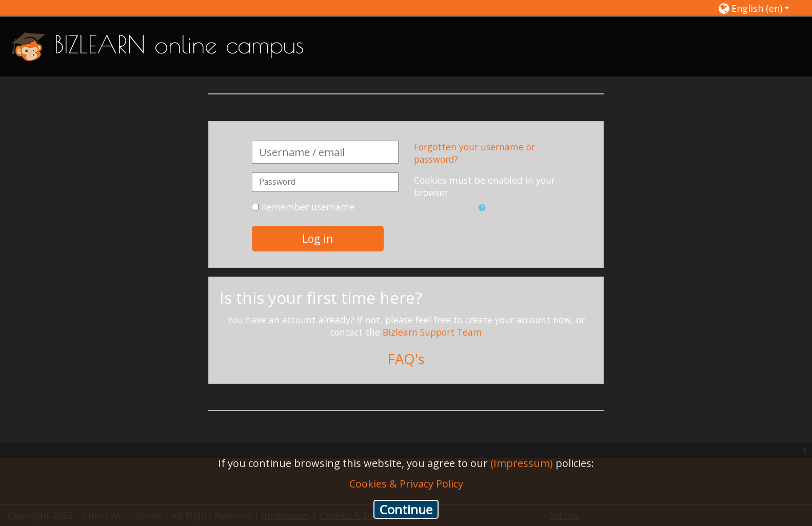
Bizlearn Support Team (432, 332)
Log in (318, 238)
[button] (754, 8)
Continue (406, 509)
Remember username (308, 207)
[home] (28, 46)
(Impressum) (522, 463)
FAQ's (406, 359)
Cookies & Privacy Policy (406, 484)
